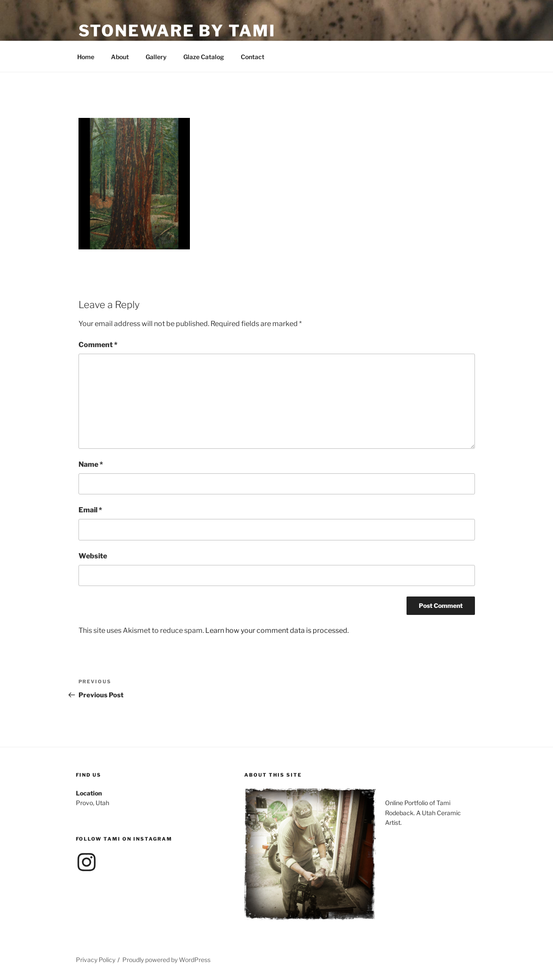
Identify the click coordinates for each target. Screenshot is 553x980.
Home (86, 57)
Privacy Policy (96, 960)
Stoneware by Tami (177, 31)
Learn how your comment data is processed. (277, 630)
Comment (98, 345)
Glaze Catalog (204, 57)
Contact (253, 57)
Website (93, 556)
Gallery (156, 57)
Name (91, 464)
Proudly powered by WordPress (166, 960)
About (120, 57)
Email (90, 510)
